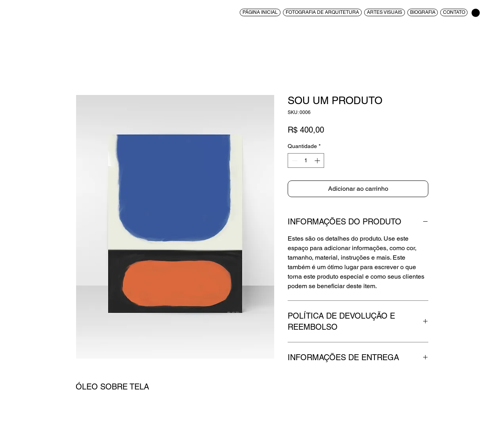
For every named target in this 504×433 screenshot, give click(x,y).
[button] (476, 13)
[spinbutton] (306, 160)
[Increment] (318, 160)
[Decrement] (294, 160)
